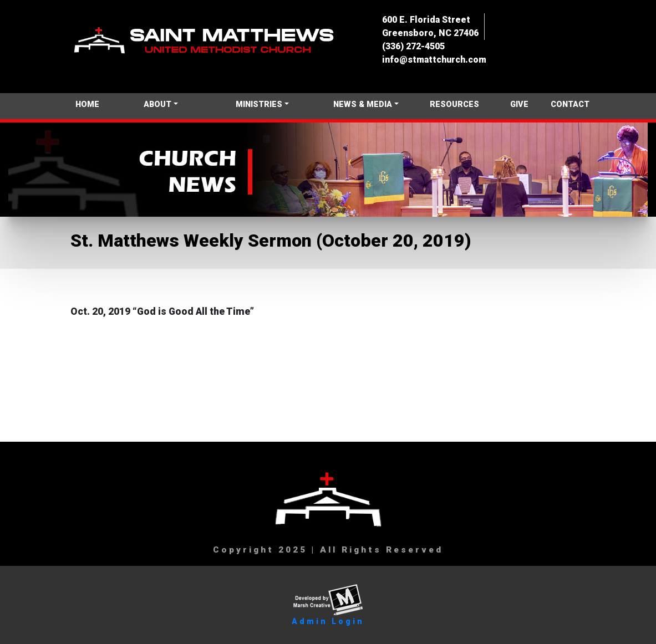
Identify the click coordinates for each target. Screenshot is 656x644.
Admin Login (328, 621)
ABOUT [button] (157, 104)
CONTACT (570, 104)
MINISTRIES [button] (259, 104)
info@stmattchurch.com (434, 60)
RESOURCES (454, 104)
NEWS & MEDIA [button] (363, 104)
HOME (87, 104)
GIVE (519, 104)
